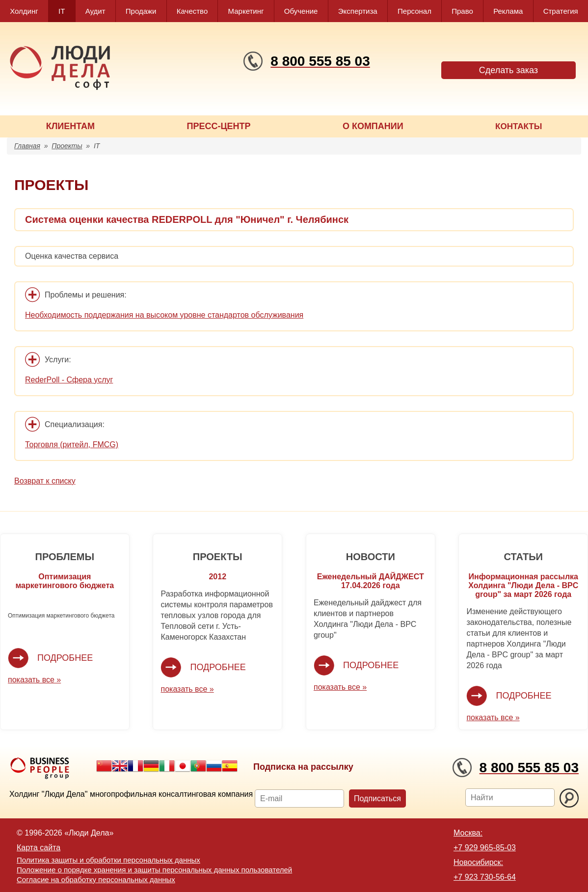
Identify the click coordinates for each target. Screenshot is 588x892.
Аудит (95, 11)
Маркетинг (246, 11)
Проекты (67, 146)
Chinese (104, 766)
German (151, 766)
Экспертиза (358, 11)
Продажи (141, 11)
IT (62, 11)
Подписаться (377, 798)
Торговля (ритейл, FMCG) (72, 445)
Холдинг (24, 11)
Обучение (301, 11)
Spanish (230, 766)
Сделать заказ (508, 70)
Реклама (508, 11)
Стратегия (561, 11)
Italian (167, 766)
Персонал (414, 11)
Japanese (183, 766)
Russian (214, 766)
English (120, 766)
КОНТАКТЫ (519, 126)
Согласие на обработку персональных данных (96, 879)
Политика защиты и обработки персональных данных (108, 860)
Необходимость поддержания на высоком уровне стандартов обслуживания (164, 315)
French (135, 766)
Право (462, 11)
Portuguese (198, 766)
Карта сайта (39, 848)
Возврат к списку (45, 481)
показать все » (34, 680)
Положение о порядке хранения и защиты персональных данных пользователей (154, 870)
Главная (27, 146)
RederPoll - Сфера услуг (69, 380)
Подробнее (65, 658)
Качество (192, 11)
